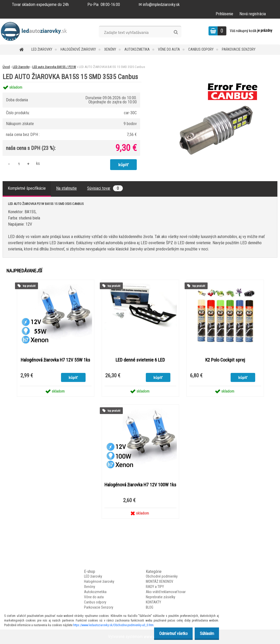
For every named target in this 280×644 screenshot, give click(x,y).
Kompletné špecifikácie (27, 188)
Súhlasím (205, 634)
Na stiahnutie (66, 188)
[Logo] (36, 32)
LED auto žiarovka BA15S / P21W (54, 67)
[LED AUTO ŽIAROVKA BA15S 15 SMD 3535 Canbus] (214, 82)
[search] (176, 32)
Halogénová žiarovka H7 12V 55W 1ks (55, 360)
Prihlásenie (224, 14)
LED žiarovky (42, 49)
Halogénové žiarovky (78, 49)
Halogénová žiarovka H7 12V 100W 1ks (140, 485)
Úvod (6, 67)
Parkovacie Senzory (239, 49)
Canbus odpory (201, 49)
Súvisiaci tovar (105, 188)
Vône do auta (169, 49)
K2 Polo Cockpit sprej (225, 360)
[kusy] (19, 164)
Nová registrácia (253, 14)
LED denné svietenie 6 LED (140, 360)
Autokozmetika (137, 49)
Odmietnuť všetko (169, 634)
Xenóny (110, 49)
